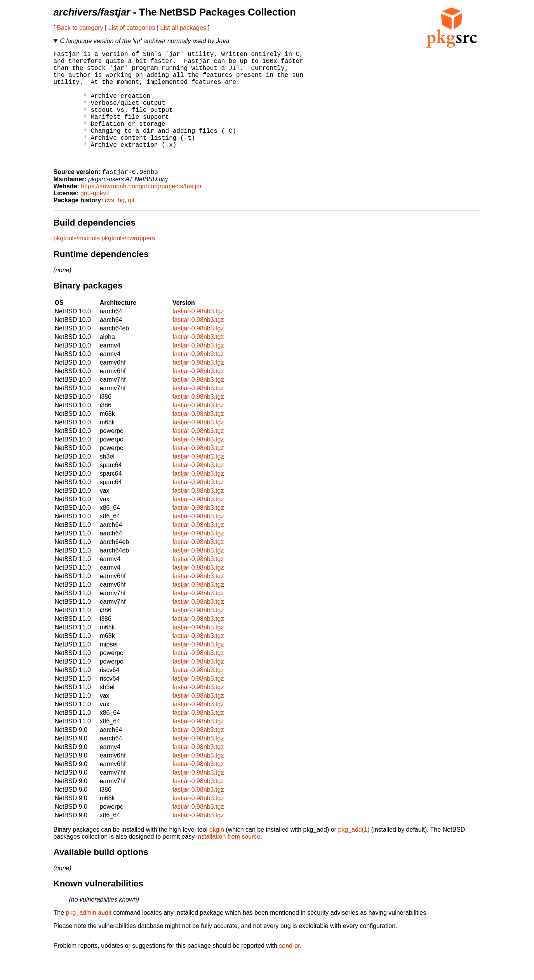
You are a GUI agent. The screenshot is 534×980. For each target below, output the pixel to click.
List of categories (132, 28)
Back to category (80, 28)
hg (121, 225)
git (131, 225)
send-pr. (290, 970)
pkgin (217, 854)
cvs (110, 225)
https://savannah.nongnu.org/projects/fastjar (141, 211)
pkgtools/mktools (77, 263)
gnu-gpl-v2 (95, 218)
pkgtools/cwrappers (128, 263)
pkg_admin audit (89, 937)
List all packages (183, 28)
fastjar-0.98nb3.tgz (198, 336)
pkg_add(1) (354, 854)
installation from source (229, 861)
